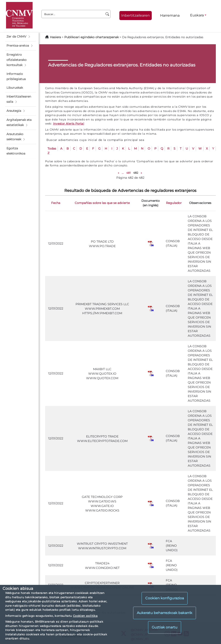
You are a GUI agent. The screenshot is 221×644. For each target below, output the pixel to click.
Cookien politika (85, 616)
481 (128, 173)
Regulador (174, 203)
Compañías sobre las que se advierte (102, 203)
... (123, 173)
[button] (21, 37)
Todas (52, 148)
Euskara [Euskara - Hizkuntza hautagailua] (197, 15)
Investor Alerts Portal (69, 123)
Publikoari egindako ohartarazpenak (92, 37)
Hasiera (55, 37)
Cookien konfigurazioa (165, 598)
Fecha (56, 203)
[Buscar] (107, 14)
